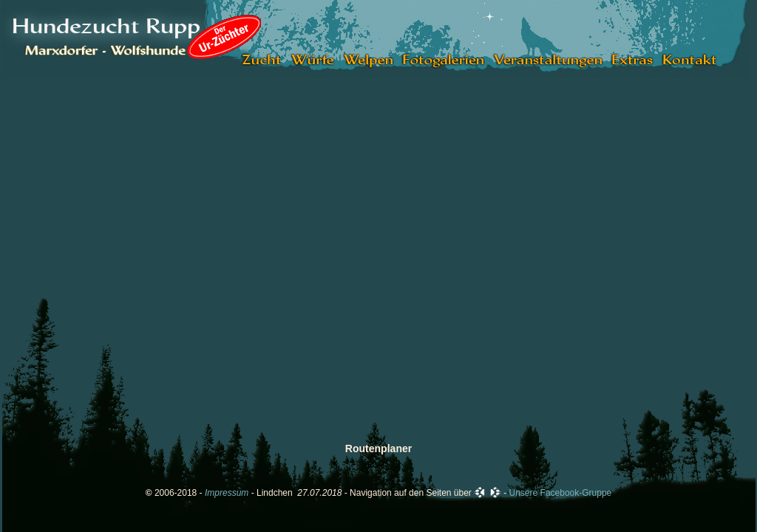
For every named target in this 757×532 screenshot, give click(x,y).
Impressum (227, 493)
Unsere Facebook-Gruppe (561, 493)
